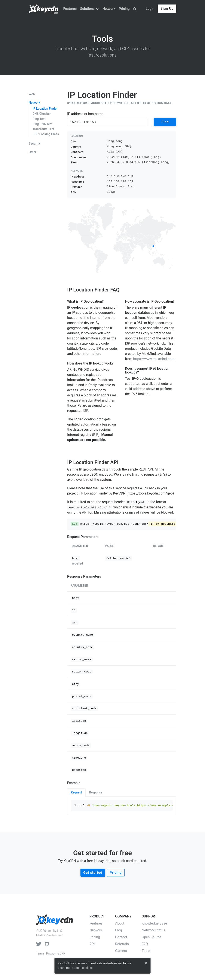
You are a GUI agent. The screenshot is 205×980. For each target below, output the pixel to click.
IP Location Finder (45, 109)
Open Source (151, 937)
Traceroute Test (43, 129)
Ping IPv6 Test (42, 124)
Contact (121, 937)
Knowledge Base (154, 923)
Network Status (153, 930)
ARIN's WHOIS (78, 370)
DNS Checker (42, 114)
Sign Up (167, 8)
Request (76, 792)
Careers (121, 951)
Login (150, 9)
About (120, 923)
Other (33, 152)
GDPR (61, 953)
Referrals (122, 944)
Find (165, 122)
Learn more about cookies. (76, 968)
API (92, 944)
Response (96, 792)
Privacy (51, 953)
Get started (93, 873)
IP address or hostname (85, 114)
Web (32, 94)
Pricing (124, 9)
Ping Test (39, 119)
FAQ (145, 944)
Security (34, 144)
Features (70, 9)
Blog (119, 930)
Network (109, 9)
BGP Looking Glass (46, 134)
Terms (40, 953)
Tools (55, 13)
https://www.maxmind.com (154, 359)
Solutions (89, 9)
